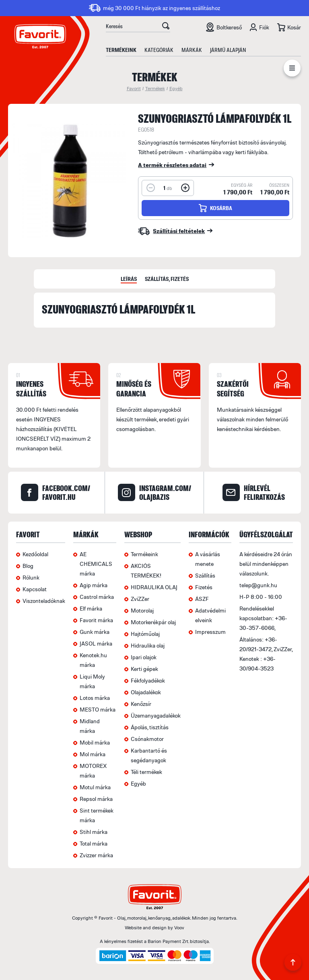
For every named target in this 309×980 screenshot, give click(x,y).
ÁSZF (202, 599)
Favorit (134, 88)
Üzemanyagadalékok (156, 715)
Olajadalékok (146, 692)
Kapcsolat (35, 589)
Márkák (192, 50)
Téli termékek (146, 772)
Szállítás (205, 575)
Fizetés (204, 587)
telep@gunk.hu (258, 585)
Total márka (94, 843)
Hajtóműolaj (145, 634)
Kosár (294, 27)
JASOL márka (96, 643)
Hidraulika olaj (148, 645)
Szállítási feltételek (179, 231)
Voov (179, 927)
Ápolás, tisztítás (150, 727)
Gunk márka (95, 632)
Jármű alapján (228, 50)
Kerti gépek (144, 669)
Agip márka (94, 585)
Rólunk (31, 577)
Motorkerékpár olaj (153, 622)
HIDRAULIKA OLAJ (154, 587)
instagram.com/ (165, 493)
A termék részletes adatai (172, 165)
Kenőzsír (141, 704)
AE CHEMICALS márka (96, 564)
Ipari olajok (144, 657)
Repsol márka (96, 799)
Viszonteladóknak (44, 601)
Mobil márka (95, 742)
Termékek (155, 88)
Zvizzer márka (96, 855)
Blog (28, 566)
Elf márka (91, 608)
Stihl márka (94, 832)
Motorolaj (142, 610)
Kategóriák (159, 50)
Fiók (264, 27)
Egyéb (176, 88)
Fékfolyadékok (148, 680)
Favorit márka (96, 620)
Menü (292, 70)
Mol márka (93, 754)
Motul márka (95, 787)
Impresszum (210, 632)
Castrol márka (97, 597)
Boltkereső (229, 27)
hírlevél (264, 493)
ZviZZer (140, 599)
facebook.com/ (66, 493)
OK (166, 27)
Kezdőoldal (35, 554)
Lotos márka (95, 698)
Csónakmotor (147, 739)
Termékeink (121, 50)
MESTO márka (98, 709)
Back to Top (293, 964)
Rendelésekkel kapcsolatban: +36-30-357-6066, (263, 618)
